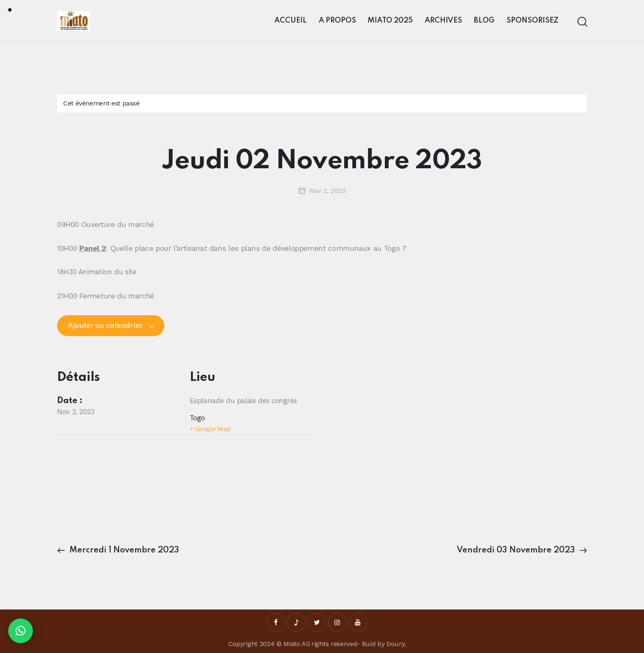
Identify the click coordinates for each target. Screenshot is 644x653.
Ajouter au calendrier (105, 326)
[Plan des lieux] (123, 480)
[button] (21, 631)
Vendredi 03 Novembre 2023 (517, 550)
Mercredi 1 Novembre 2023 (123, 550)
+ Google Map (210, 429)
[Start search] (582, 22)
